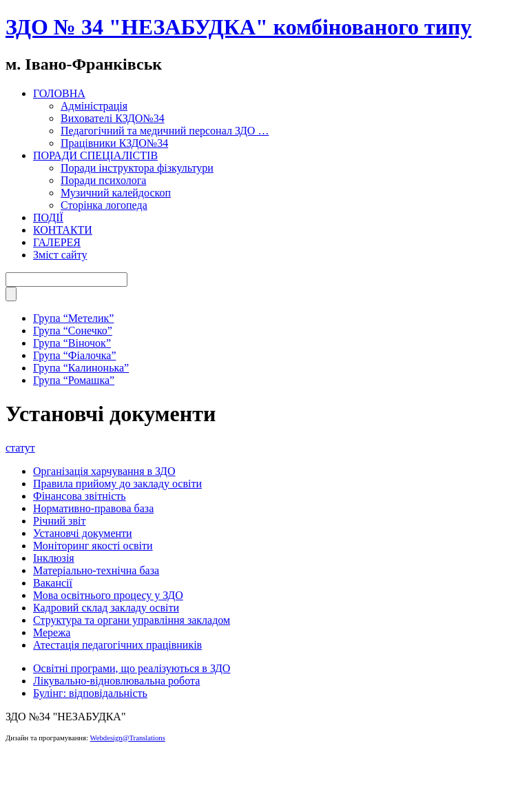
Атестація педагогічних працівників (117, 645)
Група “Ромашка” (74, 380)
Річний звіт (59, 521)
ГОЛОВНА (59, 93)
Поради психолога (103, 180)
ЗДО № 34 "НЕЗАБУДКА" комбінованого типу (239, 27)
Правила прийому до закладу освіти (117, 484)
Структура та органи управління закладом (132, 620)
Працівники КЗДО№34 (114, 143)
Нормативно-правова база (93, 508)
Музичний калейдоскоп (116, 193)
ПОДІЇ (48, 217)
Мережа (52, 632)
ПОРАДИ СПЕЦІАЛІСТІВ (95, 155)
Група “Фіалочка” (74, 355)
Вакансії (53, 583)
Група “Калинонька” (81, 368)
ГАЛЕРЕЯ (57, 242)
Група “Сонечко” (73, 331)
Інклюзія (54, 558)
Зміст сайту (60, 255)
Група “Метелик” (73, 318)
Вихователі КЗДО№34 (113, 118)
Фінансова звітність (80, 496)
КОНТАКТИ (63, 230)
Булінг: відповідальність (90, 693)
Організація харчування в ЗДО (104, 471)
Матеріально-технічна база (96, 570)
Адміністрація (94, 106)
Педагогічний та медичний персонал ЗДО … (165, 131)
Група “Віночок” (72, 343)
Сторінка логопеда (104, 205)
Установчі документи (83, 533)
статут (20, 448)
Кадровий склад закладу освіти (106, 608)
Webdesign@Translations (128, 738)
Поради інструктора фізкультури (137, 168)
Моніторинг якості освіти (93, 546)
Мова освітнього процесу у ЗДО (108, 595)
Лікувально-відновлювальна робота (116, 681)
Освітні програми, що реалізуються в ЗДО (132, 668)
